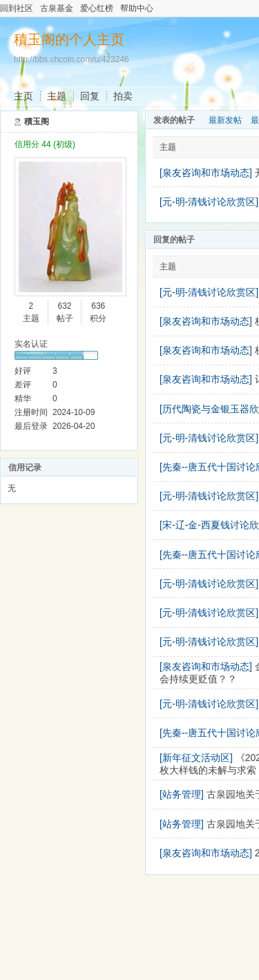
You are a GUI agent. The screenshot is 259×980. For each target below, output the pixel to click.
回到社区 (17, 8)
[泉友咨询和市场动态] (206, 173)
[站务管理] (182, 794)
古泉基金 (57, 8)
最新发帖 (225, 120)
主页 (23, 96)
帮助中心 (137, 8)
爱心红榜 (97, 8)
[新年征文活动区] (196, 758)
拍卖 (123, 96)
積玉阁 (37, 122)
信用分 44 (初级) (45, 144)
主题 (57, 96)
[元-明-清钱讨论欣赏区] (209, 202)
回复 (90, 96)
